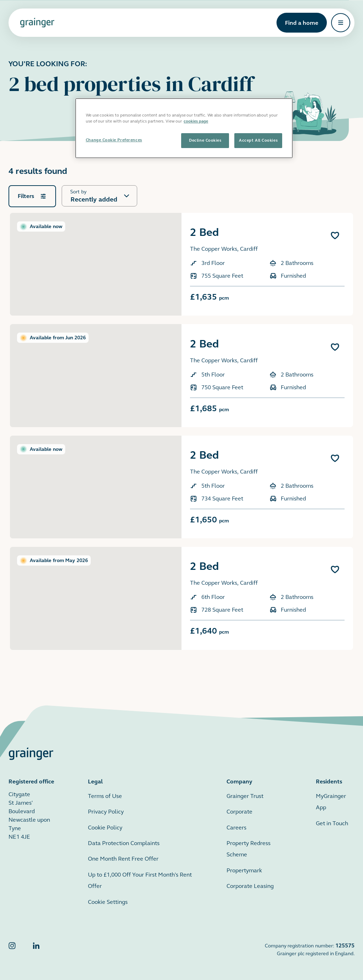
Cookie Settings (108, 902)
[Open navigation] (341, 23)
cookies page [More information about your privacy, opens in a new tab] (196, 121)
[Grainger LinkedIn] (36, 949)
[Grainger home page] (37, 23)
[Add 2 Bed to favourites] (335, 236)
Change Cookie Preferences (114, 140)
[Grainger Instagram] (12, 949)
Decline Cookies (205, 140)
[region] (184, 128)
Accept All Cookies (258, 140)
